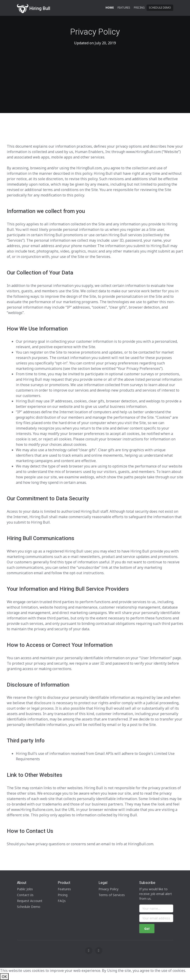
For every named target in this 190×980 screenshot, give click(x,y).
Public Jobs (25, 889)
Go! (147, 929)
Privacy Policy (108, 889)
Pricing (139, 8)
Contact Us (25, 895)
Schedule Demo (160, 8)
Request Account (30, 901)
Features (124, 8)
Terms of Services (112, 895)
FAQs (62, 901)
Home (110, 8)
